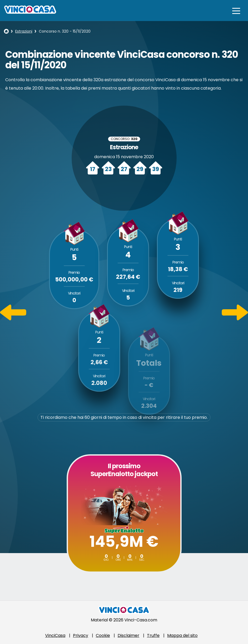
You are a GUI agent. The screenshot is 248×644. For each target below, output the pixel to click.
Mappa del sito (182, 635)
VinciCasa (55, 635)
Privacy (81, 635)
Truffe (153, 635)
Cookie (103, 635)
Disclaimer (128, 635)
